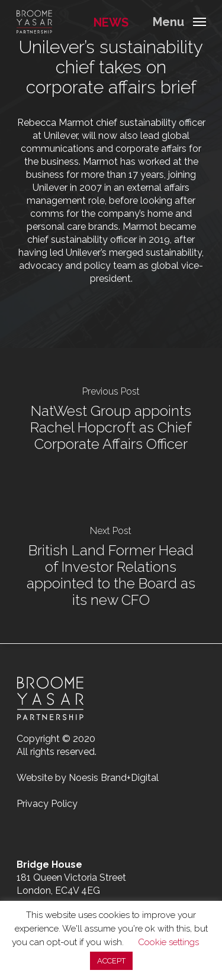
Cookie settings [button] (168, 942)
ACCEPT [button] (111, 961)
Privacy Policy (47, 804)
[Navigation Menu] (179, 21)
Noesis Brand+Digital (114, 778)
